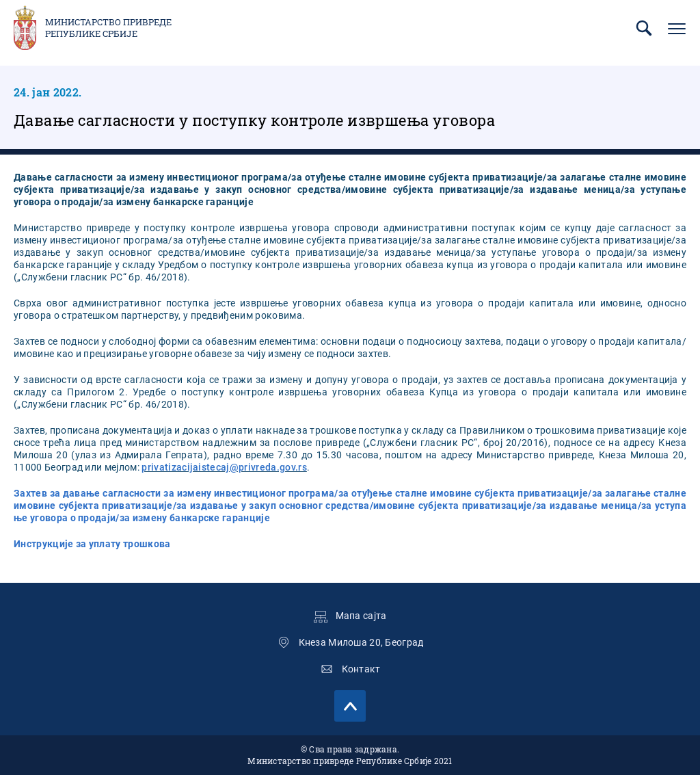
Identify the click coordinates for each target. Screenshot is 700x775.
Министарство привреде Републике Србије (108, 28)
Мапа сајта (361, 616)
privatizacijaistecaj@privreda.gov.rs (224, 467)
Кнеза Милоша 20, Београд (361, 642)
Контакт (361, 669)
